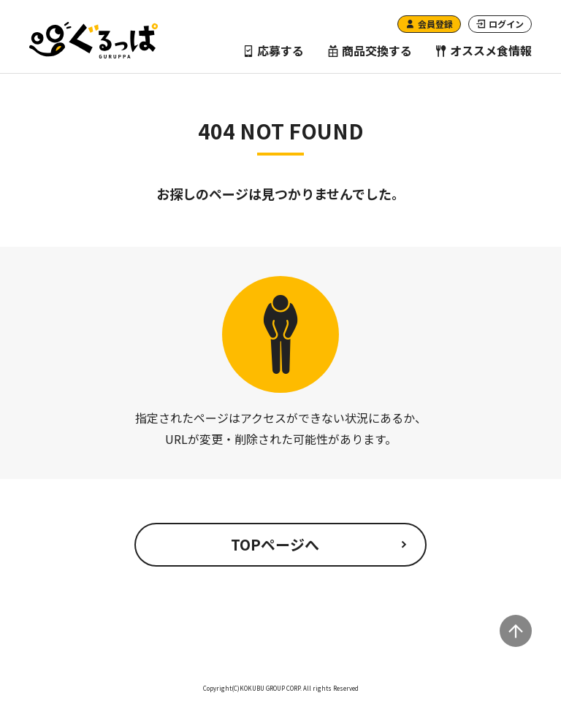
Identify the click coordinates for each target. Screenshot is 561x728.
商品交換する (370, 50)
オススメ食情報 (484, 50)
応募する (273, 50)
